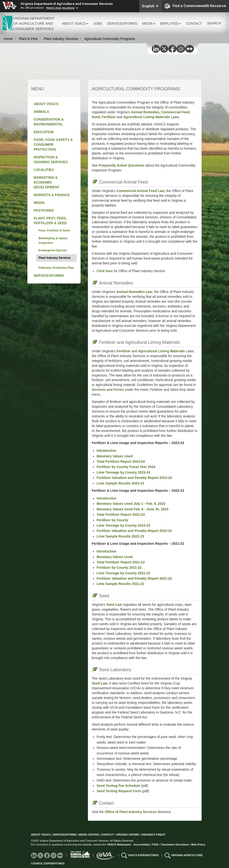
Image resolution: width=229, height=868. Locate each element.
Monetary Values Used (115, 456)
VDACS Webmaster (119, 845)
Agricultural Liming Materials (147, 117)
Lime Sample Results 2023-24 (120, 483)
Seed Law (114, 605)
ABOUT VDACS (46, 104)
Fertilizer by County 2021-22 (119, 568)
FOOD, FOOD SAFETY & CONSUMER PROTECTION (53, 145)
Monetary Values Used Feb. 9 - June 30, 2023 (132, 509)
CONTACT (194, 23)
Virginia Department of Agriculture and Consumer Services (67, 4)
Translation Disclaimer (175, 845)
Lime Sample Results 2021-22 (120, 584)
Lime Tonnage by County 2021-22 (123, 573)
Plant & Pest (28, 39)
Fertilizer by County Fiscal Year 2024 (126, 467)
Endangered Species (53, 250)
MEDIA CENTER (89, 835)
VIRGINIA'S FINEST (153, 835)
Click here (105, 271)
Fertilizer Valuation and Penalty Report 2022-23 (134, 531)
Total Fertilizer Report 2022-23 (121, 515)
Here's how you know (60, 8)
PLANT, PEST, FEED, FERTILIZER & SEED (50, 221)
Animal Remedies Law (134, 292)
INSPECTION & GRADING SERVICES (51, 160)
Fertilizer (109, 117)
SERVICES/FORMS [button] (122, 23)
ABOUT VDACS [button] (75, 23)
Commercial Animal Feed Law (140, 191)
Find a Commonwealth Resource (195, 6)
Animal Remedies (145, 112)
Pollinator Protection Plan (56, 268)
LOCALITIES (44, 170)
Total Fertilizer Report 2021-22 (121, 562)
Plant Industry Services (61, 39)
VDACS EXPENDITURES (144, 855)
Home (8, 39)
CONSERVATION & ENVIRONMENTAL (49, 122)
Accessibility (142, 845)
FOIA (155, 845)
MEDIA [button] (149, 23)
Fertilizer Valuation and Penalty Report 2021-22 (134, 578)
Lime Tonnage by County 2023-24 (123, 472)
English (150, 6)
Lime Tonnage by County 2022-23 (123, 525)
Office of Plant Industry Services (130, 812)
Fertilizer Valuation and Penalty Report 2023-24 (134, 478)
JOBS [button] (98, 23)
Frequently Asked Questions (122, 165)
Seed (96, 117)
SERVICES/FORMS (49, 276)
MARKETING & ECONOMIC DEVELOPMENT (47, 182)
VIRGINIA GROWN (128, 835)
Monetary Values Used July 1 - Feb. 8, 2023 (131, 504)
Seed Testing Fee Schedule (118, 786)
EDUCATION (44, 132)
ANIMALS (41, 112)
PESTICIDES (44, 210)
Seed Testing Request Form (119, 791)
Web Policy (198, 845)
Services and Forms (108, 390)
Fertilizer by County (112, 520)
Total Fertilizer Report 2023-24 (121, 461)
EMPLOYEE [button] (171, 23)
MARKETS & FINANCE (52, 195)
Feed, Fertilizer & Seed (54, 230)
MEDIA (39, 203)
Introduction (107, 451)
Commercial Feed (175, 112)
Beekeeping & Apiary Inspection (53, 241)
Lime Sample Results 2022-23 (120, 536)
